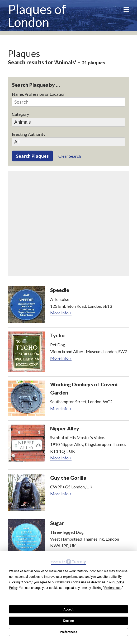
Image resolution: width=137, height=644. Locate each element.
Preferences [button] (113, 588)
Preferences (69, 632)
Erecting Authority (29, 134)
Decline (68, 621)
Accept (69, 609)
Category (20, 114)
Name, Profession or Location (39, 94)
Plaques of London (37, 16)
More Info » (61, 313)
